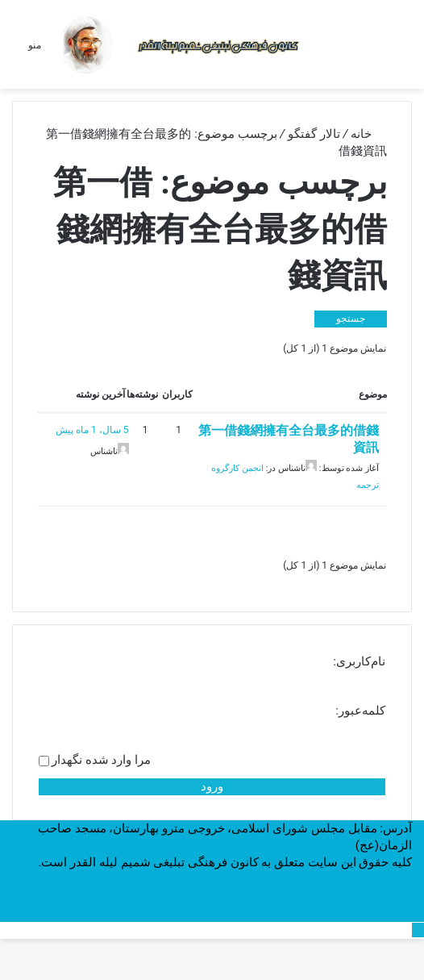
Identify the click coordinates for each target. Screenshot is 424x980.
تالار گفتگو (314, 134)
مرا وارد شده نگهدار (101, 760)
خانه (369, 134)
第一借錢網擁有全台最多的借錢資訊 (289, 439)
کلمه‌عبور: (360, 711)
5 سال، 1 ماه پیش (92, 430)
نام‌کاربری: (359, 661)
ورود (212, 786)
